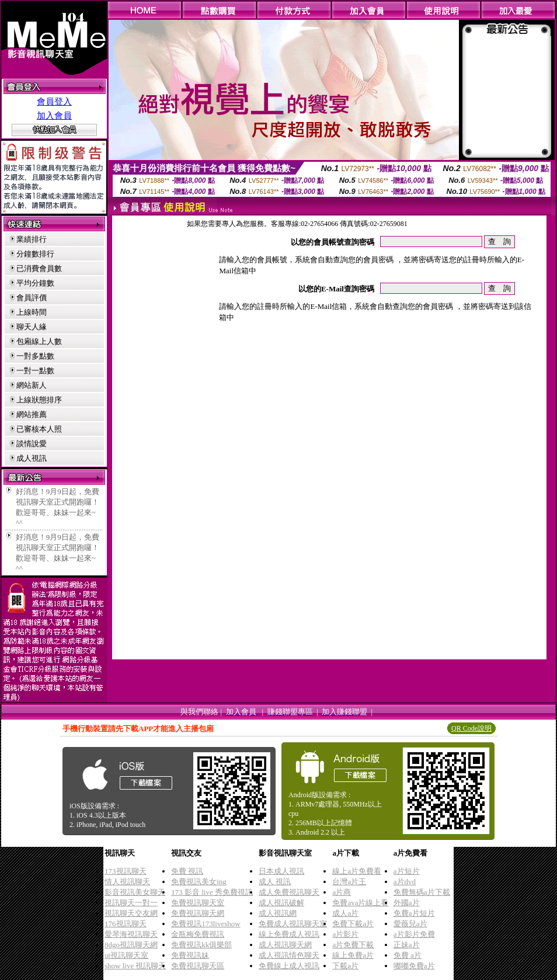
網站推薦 (32, 414)
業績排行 (32, 239)
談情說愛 (32, 444)
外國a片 (407, 903)
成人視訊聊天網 (285, 945)
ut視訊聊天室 (126, 955)
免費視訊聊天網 (198, 913)
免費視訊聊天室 (198, 903)
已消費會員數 (39, 268)
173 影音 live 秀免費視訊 (212, 892)
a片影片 (345, 934)
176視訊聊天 (126, 924)
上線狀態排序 (39, 400)
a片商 (342, 892)
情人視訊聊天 (127, 882)
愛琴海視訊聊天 (131, 934)
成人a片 (345, 913)
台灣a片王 (349, 882)
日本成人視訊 (281, 871)
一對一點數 (35, 371)
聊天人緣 (32, 327)
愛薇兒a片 (410, 924)
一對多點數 (35, 356)
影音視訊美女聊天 (135, 892)
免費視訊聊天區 (198, 966)
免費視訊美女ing (199, 882)
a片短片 (407, 871)
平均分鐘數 (35, 283)
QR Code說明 (471, 728)
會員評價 (32, 298)
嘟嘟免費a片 (414, 966)
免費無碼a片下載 (422, 892)
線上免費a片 (353, 955)
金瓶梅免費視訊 (198, 934)
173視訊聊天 (126, 871)
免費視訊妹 (190, 955)
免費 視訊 (187, 871)
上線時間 (32, 312)
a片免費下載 (353, 945)
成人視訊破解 (281, 903)
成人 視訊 (275, 882)
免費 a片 (408, 955)
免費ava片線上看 (360, 903)
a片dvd (405, 882)
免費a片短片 (414, 913)
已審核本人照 (39, 429)
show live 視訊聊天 (135, 966)
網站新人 (32, 385)
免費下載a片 (353, 924)
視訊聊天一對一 (131, 903)
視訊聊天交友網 (131, 913)
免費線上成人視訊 (289, 966)
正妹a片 (407, 945)
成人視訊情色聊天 (289, 955)
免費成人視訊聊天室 (293, 924)
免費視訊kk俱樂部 (201, 945)
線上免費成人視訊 (289, 934)
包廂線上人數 (39, 341)
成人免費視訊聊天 (289, 892)
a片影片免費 (414, 934)
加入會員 (54, 116)
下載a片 (345, 966)
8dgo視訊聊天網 (131, 945)
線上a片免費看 (357, 871)
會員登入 (54, 102)
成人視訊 (32, 458)
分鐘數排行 (35, 254)
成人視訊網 (278, 913)
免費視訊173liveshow (206, 924)
